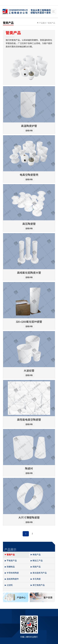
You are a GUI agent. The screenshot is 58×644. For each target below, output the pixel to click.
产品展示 (43, 23)
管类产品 (51, 23)
